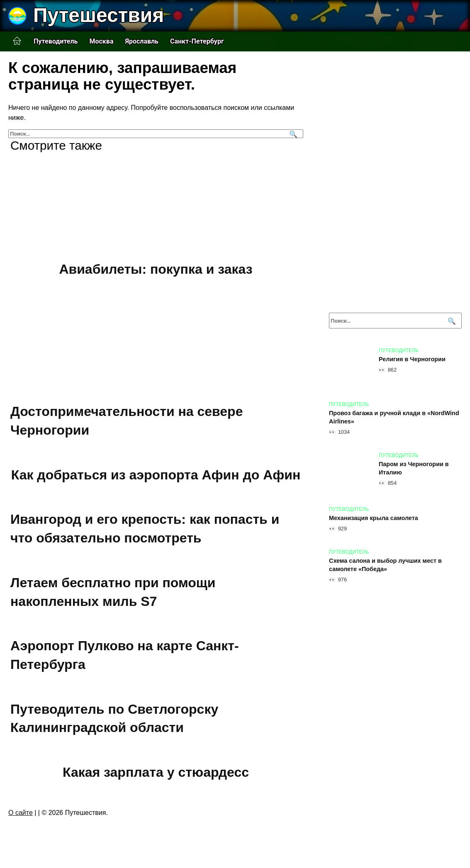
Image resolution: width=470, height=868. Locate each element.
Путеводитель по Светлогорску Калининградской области (114, 718)
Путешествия (99, 15)
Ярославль (142, 41)
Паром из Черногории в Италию (414, 468)
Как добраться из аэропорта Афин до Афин (156, 475)
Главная (17, 41)
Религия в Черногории (412, 359)
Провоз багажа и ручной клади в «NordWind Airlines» (394, 417)
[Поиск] (292, 134)
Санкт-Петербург (197, 41)
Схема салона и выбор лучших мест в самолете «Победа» (385, 565)
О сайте (21, 813)
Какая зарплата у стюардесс (156, 772)
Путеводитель (56, 41)
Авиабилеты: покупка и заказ (156, 269)
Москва (101, 41)
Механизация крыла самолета (374, 518)
